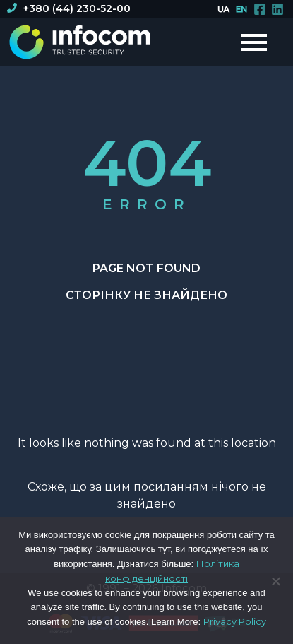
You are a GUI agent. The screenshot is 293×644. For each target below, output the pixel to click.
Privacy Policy (235, 621)
